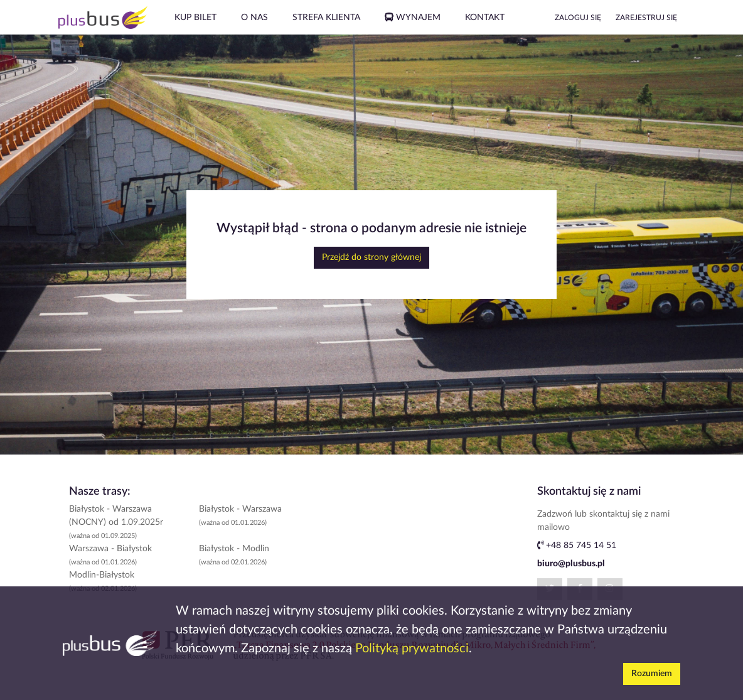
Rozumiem (652, 674)
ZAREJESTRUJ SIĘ (646, 18)
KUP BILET (195, 18)
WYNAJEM (413, 18)
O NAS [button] (254, 18)
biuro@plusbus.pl (571, 564)
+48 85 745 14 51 (577, 546)
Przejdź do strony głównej (371, 257)
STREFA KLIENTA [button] (326, 18)
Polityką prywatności (412, 649)
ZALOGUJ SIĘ (578, 18)
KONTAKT (485, 18)
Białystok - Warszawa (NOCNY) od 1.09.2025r (116, 522)
